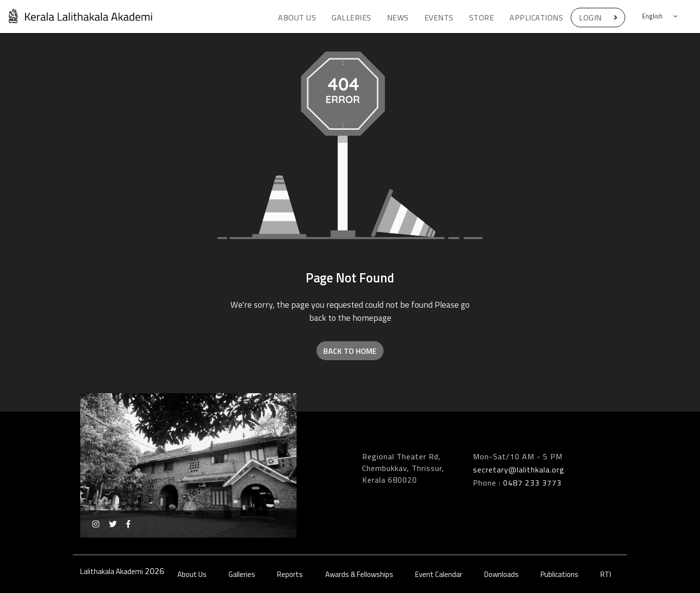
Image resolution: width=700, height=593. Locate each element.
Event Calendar (439, 574)
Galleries (351, 17)
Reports (290, 574)
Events (439, 17)
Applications (536, 17)
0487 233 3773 (532, 483)
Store (482, 17)
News (398, 17)
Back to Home (350, 351)
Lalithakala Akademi (112, 571)
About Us (297, 17)
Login (590, 17)
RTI (606, 574)
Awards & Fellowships (359, 574)
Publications (560, 574)
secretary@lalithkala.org (519, 470)
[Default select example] (661, 17)
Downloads (501, 574)
